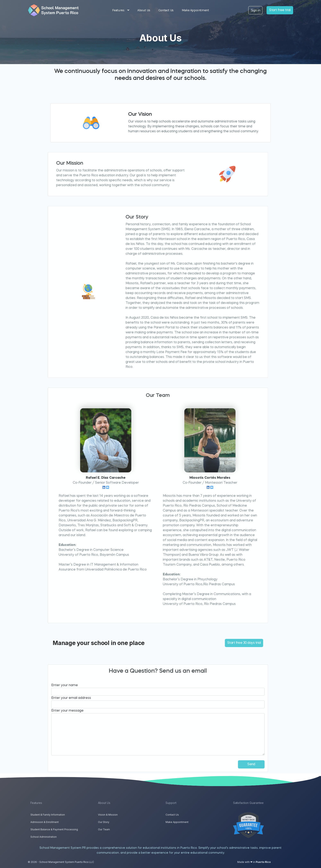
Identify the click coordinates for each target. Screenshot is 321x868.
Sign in (255, 10)
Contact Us (166, 10)
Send (237, 764)
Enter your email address (57, 698)
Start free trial (280, 10)
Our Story (118, 822)
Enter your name (50, 685)
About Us (144, 10)
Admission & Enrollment (59, 822)
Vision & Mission (122, 815)
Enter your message (53, 711)
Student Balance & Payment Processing (68, 829)
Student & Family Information (62, 815)
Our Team (118, 829)
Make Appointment (195, 10)
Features (121, 10)
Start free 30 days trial (230, 643)
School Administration (58, 837)
